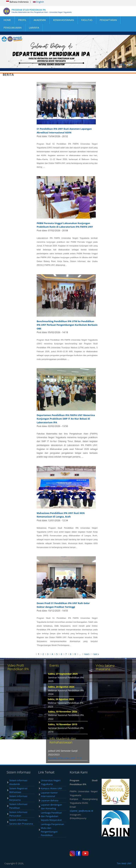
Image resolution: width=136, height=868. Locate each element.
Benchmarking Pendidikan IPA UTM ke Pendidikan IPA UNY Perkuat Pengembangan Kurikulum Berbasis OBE (67, 325)
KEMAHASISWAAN (63, 20)
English (38, 2)
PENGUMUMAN (13, 28)
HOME (7, 20)
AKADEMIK (40, 20)
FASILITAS (87, 20)
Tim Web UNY (124, 863)
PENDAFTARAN (108, 20)
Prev (122, 65)
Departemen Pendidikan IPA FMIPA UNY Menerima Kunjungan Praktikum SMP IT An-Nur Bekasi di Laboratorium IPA (66, 419)
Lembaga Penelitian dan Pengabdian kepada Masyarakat (51, 816)
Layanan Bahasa (50, 800)
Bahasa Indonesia (17, 2)
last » (96, 654)
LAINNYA (34, 28)
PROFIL (22, 20)
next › (87, 654)
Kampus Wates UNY (52, 788)
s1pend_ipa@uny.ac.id (81, 811)
